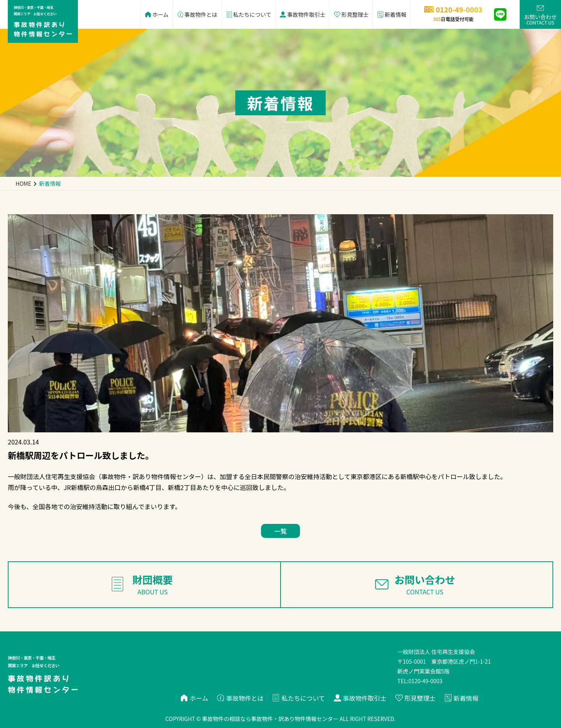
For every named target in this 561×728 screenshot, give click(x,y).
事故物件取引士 (302, 14)
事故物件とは (197, 14)
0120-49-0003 (425, 681)
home (23, 183)
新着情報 (392, 14)
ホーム (157, 14)
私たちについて (249, 14)
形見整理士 (351, 14)
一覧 (280, 531)
